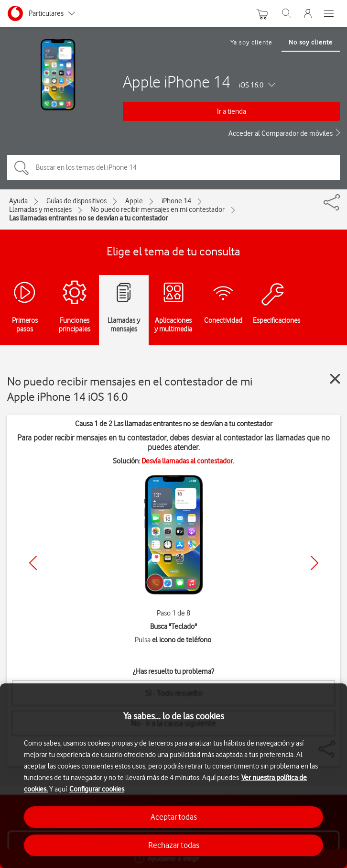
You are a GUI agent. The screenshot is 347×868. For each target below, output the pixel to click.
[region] (173, 776)
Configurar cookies (97, 789)
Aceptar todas (174, 817)
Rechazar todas (174, 845)
